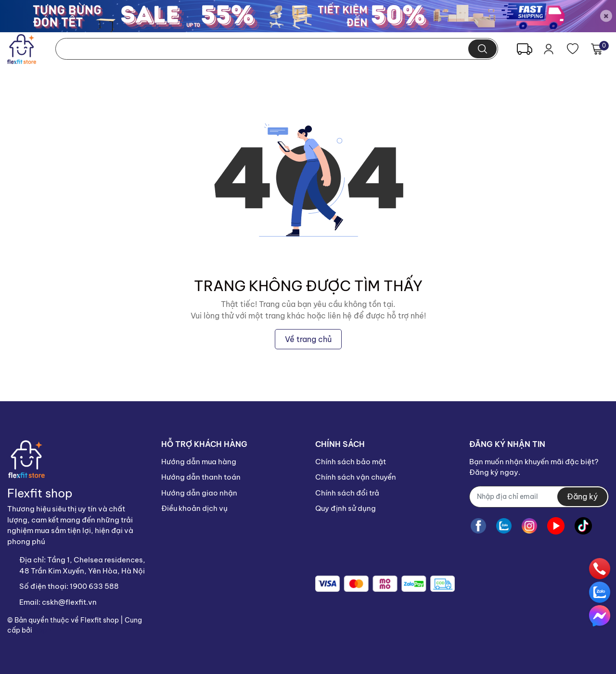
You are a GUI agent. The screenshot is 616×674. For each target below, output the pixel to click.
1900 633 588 (94, 586)
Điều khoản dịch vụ (194, 508)
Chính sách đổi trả (347, 493)
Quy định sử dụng (346, 508)
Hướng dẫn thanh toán (201, 477)
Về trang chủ (308, 339)
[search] (482, 49)
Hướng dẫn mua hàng (199, 462)
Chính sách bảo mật (351, 462)
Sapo (42, 630)
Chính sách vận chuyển (356, 477)
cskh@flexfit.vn (69, 602)
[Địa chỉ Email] (539, 497)
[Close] (606, 16)
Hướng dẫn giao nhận (199, 493)
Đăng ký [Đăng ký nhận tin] (582, 496)
